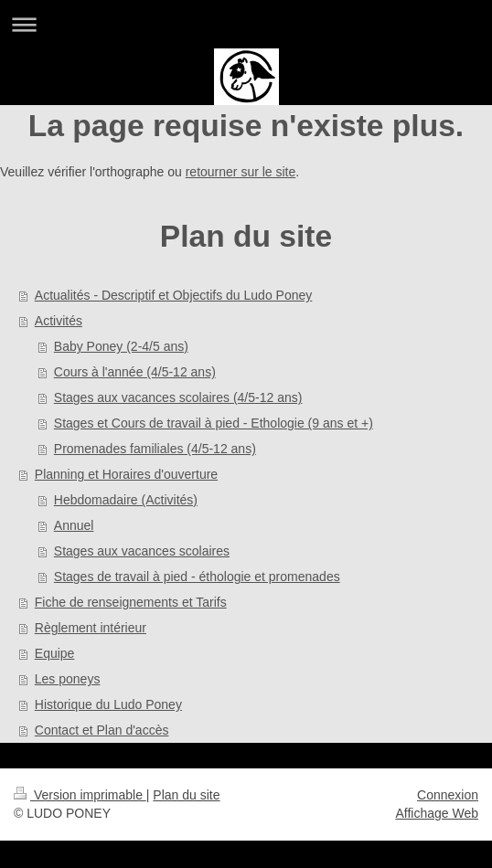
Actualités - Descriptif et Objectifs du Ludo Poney (173, 295)
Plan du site (186, 795)
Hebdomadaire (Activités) (126, 500)
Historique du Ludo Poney (108, 704)
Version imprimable (80, 795)
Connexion (448, 795)
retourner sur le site (241, 172)
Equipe (55, 653)
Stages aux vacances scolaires (142, 551)
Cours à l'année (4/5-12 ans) (135, 372)
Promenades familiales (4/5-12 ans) (155, 449)
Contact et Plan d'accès (102, 730)
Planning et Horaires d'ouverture (126, 474)
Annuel (74, 525)
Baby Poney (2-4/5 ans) (121, 346)
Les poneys (68, 679)
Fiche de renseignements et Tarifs (131, 602)
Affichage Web (437, 813)
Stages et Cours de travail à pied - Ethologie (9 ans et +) (214, 423)
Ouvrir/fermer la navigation (246, 24)
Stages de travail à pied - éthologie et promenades (197, 577)
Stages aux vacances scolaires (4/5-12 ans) (178, 397)
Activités (59, 321)
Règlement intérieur (91, 628)
